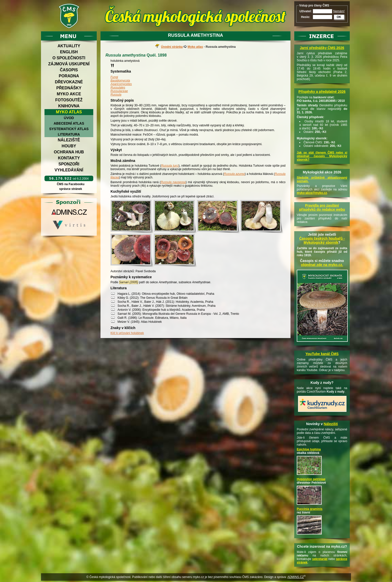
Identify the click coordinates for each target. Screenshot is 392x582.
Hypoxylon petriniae (311, 479)
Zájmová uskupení (69, 64)
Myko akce (69, 94)
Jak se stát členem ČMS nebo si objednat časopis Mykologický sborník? (322, 156)
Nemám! (339, 11)
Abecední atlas (69, 123)
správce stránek (70, 189)
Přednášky (69, 88)
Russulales (118, 88)
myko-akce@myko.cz (312, 193)
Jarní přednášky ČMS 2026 (322, 48)
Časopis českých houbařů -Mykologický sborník (322, 240)
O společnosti (69, 58)
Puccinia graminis (310, 509)
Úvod (69, 118)
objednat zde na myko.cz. (322, 265)
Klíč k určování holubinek (127, 333)
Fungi (114, 77)
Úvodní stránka (172, 47)
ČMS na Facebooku (71, 184)
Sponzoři (69, 164)
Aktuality (69, 46)
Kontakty (69, 158)
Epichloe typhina (309, 449)
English (69, 52)
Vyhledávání (69, 170)
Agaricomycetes (121, 84)
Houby (69, 146)
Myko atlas (69, 112)
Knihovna (69, 106)
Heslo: (306, 17)
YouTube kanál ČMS (322, 354)
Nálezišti (331, 424)
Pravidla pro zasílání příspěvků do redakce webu (322, 207)
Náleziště (69, 140)
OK (339, 17)
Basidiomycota (120, 81)
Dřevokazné (69, 82)
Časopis (69, 70)
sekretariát (320, 559)
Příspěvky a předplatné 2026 (322, 92)
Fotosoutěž (69, 100)
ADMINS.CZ (295, 577)
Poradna (69, 76)
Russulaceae (119, 91)
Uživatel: (306, 11)
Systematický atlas (69, 129)
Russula (116, 95)
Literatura (69, 134)
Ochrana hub (69, 152)
